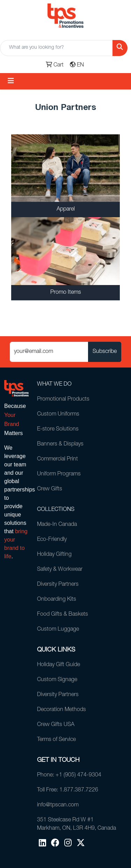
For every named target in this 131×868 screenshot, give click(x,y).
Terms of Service (56, 740)
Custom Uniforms (58, 415)
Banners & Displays (60, 444)
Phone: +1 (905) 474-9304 (69, 775)
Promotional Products (63, 400)
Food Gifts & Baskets (63, 615)
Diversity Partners (58, 585)
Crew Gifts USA (56, 725)
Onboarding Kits (57, 600)
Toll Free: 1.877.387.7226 (68, 790)
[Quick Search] (56, 48)
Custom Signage (57, 680)
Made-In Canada (57, 525)
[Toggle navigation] (11, 81)
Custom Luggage (58, 630)
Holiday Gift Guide (59, 665)
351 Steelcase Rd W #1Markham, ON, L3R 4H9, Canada (77, 824)
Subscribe (105, 352)
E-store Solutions (58, 429)
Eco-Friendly (52, 540)
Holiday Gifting (54, 555)
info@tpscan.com (58, 805)
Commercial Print (57, 459)
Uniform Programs (59, 474)
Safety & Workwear (60, 570)
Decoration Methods (61, 710)
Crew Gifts (50, 489)
